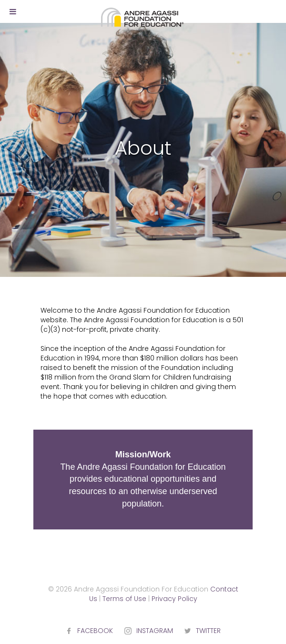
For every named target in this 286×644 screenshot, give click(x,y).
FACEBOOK (95, 631)
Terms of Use (124, 599)
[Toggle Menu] (13, 11)
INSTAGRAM (155, 631)
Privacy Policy (174, 599)
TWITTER (208, 631)
